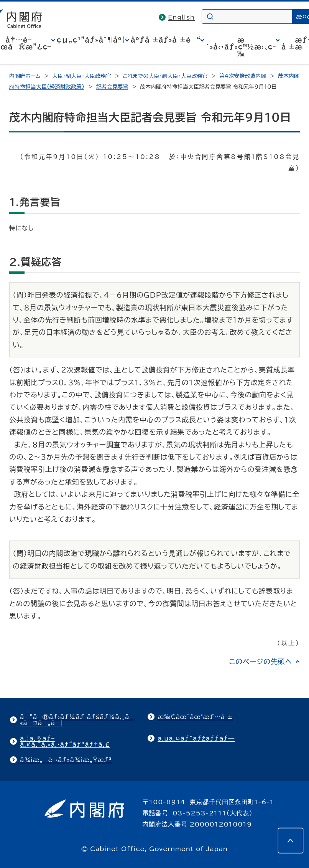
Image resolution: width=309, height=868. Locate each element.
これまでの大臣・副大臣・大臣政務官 (165, 76)
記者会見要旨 (112, 87)
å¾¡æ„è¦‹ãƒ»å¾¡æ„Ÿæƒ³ (66, 760)
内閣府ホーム (25, 76)
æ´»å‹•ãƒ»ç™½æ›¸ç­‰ (241, 47)
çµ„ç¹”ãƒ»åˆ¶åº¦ (91, 40)
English (181, 17)
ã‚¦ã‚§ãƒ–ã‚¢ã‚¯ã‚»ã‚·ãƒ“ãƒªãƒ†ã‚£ (65, 741)
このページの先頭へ (261, 661)
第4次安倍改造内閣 (243, 76)
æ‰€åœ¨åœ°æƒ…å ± (195, 717)
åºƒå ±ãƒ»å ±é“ (166, 40)
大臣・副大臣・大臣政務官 (82, 76)
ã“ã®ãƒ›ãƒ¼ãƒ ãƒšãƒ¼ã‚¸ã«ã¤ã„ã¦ (77, 720)
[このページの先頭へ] (291, 840)
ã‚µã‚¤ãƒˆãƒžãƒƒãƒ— (196, 738)
